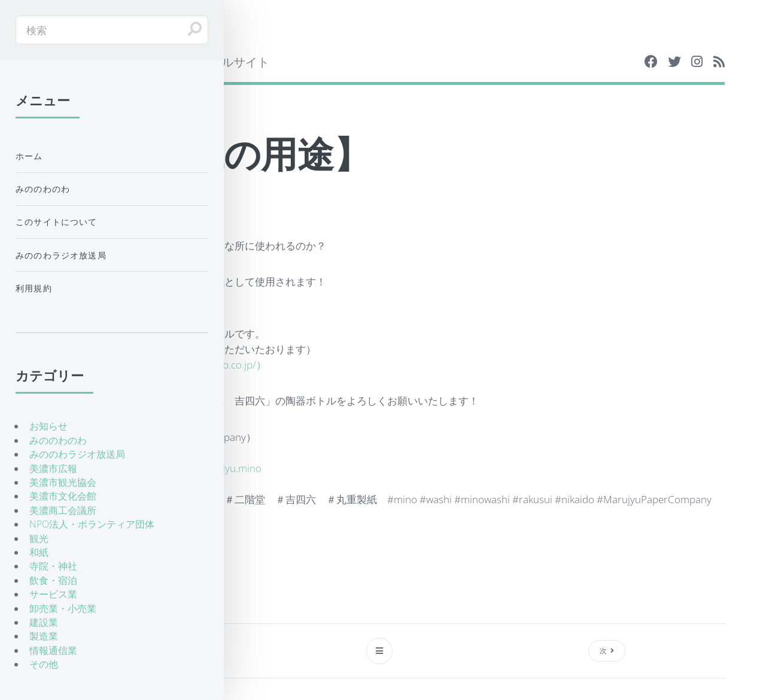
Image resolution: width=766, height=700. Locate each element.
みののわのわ (43, 189)
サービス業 (53, 594)
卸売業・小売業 (63, 608)
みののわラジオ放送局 (61, 255)
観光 (39, 538)
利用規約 (34, 288)
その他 (44, 664)
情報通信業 (53, 650)
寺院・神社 (53, 566)
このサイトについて (57, 222)
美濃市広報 (53, 468)
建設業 (44, 622)
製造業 (44, 636)
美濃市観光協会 (63, 482)
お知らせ (48, 426)
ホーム (29, 156)
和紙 (39, 552)
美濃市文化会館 (63, 496)
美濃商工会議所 (63, 510)
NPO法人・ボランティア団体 (92, 524)
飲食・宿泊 (53, 580)
